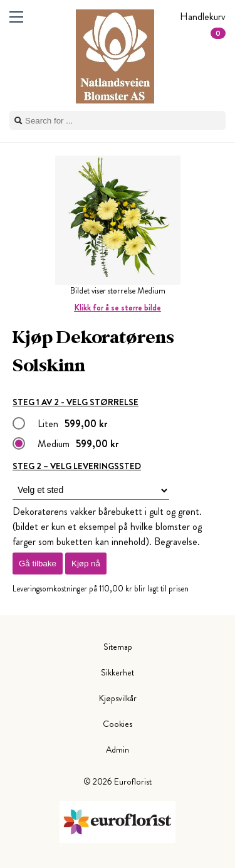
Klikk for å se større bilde (118, 308)
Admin (118, 749)
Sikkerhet (118, 672)
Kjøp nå (86, 564)
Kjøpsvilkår (118, 698)
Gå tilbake (38, 564)
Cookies (118, 724)
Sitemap (118, 647)
